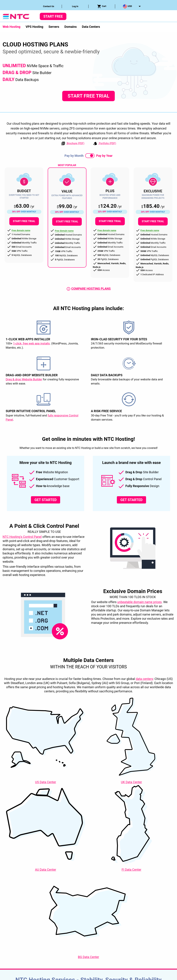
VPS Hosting (34, 27)
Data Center (46, 782)
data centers (144, 679)
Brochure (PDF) (73, 143)
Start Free (53, 16)
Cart (102, 6)
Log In (75, 6)
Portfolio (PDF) (104, 143)
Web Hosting (11, 27)
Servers (54, 27)
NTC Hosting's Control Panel (22, 537)
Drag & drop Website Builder (24, 379)
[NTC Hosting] (16, 16)
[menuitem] (49, 6)
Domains (71, 27)
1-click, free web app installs (31, 344)
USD (127, 6)
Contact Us (49, 6)
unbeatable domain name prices (140, 602)
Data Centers (91, 27)
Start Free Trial (88, 96)
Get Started (46, 500)
